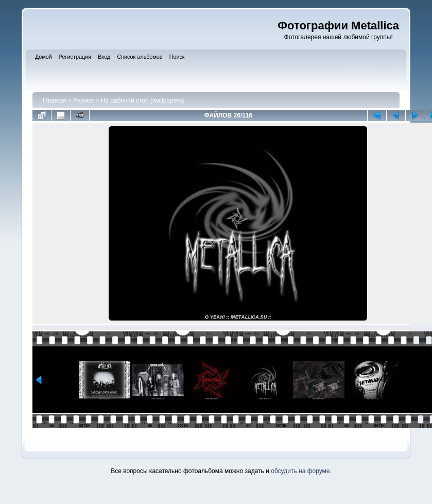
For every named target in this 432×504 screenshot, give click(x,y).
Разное (83, 100)
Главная (55, 100)
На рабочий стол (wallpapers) (143, 100)
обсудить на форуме (300, 471)
